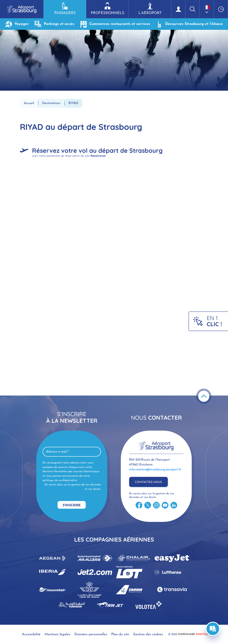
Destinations (51, 103)
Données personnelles (91, 634)
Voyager (17, 24)
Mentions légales (57, 634)
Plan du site (120, 634)
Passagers (65, 9)
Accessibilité (31, 634)
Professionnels (107, 9)
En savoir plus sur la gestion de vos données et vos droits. (73, 487)
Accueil (29, 103)
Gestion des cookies (148, 634)
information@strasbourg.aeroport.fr (155, 470)
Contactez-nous (148, 482)
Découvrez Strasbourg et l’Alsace (189, 24)
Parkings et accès (54, 24)
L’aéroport (150, 9)
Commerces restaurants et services (115, 24)
